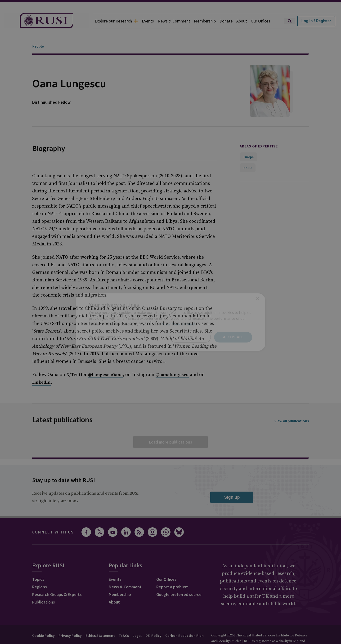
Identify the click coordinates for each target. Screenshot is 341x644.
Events (148, 21)
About (242, 21)
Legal (137, 622)
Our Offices (260, 21)
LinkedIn (41, 369)
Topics (38, 566)
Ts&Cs (124, 622)
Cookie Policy (43, 622)
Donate (226, 21)
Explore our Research (116, 21)
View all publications (292, 408)
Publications (44, 589)
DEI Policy (153, 622)
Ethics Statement (100, 622)
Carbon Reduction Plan (184, 622)
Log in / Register (316, 21)
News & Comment (174, 21)
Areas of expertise (259, 133)
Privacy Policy (70, 622)
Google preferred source (179, 581)
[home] (46, 21)
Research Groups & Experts (57, 581)
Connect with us (53, 519)
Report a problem (172, 574)
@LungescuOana (105, 362)
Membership (205, 21)
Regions (40, 574)
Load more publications (170, 429)
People (38, 33)
